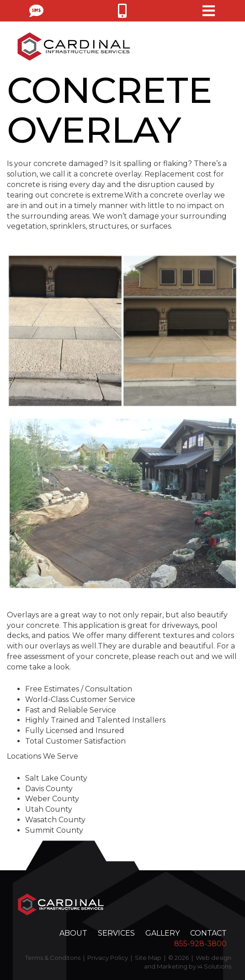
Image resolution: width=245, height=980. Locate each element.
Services (116, 933)
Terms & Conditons (53, 958)
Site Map (148, 958)
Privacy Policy (108, 958)
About (73, 933)
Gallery (162, 933)
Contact (208, 933)
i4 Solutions (214, 966)
